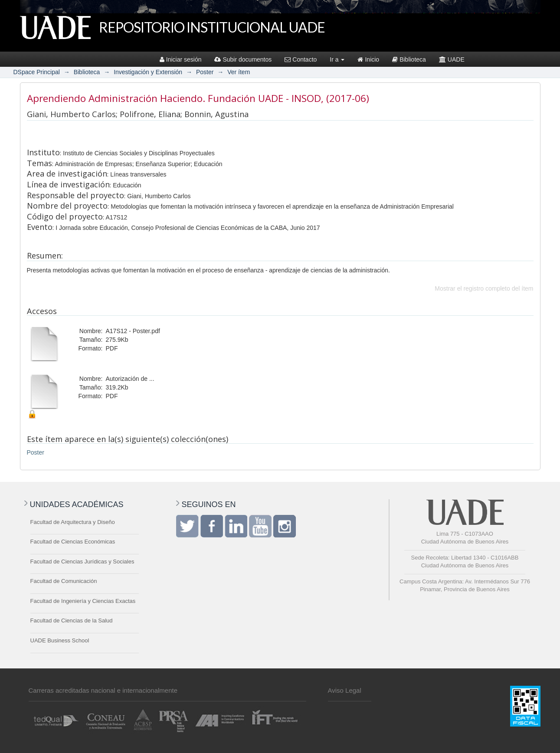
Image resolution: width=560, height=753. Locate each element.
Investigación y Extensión (148, 72)
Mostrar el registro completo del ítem (484, 288)
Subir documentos (243, 59)
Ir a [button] (337, 59)
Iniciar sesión (181, 59)
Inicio (368, 59)
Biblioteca (409, 59)
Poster (205, 72)
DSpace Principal (37, 72)
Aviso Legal (345, 690)
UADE (452, 59)
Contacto (301, 59)
